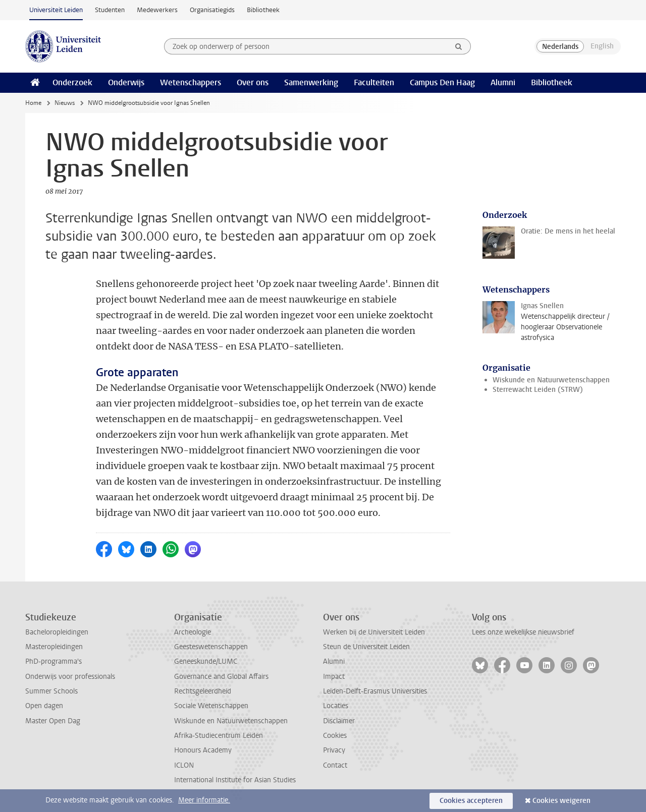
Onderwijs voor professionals (70, 677)
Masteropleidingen (54, 647)
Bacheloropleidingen (57, 632)
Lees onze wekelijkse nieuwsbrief (523, 632)
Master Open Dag (53, 721)
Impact (334, 677)
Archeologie (193, 632)
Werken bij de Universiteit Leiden (374, 632)
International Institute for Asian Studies (235, 780)
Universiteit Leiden (56, 10)
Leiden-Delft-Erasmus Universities (375, 691)
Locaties (336, 706)
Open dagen (44, 706)
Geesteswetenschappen (211, 647)
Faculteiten (374, 82)
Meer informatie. (204, 800)
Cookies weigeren (561, 801)
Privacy (334, 750)
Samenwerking (311, 82)
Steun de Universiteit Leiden (366, 647)
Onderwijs (126, 82)
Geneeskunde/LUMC (206, 661)
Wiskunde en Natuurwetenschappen (551, 380)
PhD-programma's (53, 661)
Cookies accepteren (471, 801)
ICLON (184, 765)
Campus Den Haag (442, 82)
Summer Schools (51, 691)
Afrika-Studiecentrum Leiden (219, 736)
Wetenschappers (191, 82)
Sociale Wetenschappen (211, 706)
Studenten (110, 10)
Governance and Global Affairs (221, 677)
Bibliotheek (263, 10)
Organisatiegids (212, 10)
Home (33, 103)
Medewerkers (157, 10)
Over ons (253, 82)
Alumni (503, 82)
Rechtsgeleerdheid (203, 691)
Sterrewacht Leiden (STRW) (538, 390)
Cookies (335, 736)
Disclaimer (339, 721)
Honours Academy (203, 750)
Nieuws (65, 103)
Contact (335, 765)
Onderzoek (72, 82)
